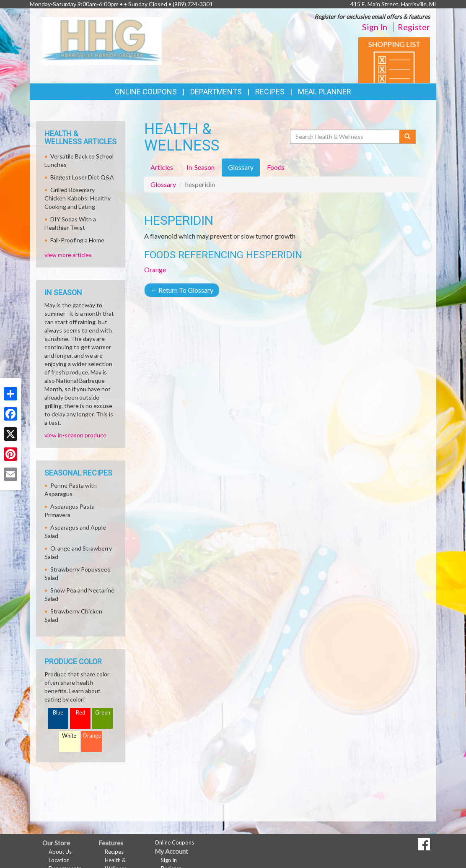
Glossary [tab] (241, 167)
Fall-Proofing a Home (77, 240)
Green (103, 713)
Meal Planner (325, 92)
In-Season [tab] (201, 167)
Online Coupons (146, 92)
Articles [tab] (162, 167)
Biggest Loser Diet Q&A (82, 177)
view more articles (68, 255)
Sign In (375, 27)
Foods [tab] (276, 167)
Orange (155, 269)
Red (80, 713)
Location (59, 860)
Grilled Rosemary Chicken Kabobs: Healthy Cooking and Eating (78, 198)
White (69, 736)
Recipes (270, 92)
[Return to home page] (102, 40)
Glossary (163, 184)
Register (414, 27)
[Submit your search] (408, 137)
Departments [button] (216, 92)
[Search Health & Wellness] (345, 137)
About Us (60, 852)
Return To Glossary (182, 290)
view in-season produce (75, 435)
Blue (58, 713)
